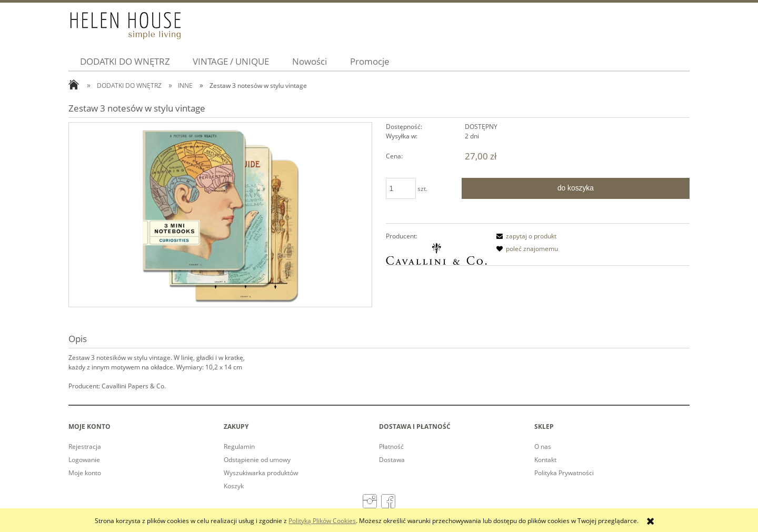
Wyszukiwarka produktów (261, 473)
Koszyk (234, 486)
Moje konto (85, 473)
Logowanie (84, 460)
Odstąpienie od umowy (257, 460)
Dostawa (392, 460)
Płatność (391, 446)
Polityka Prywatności (564, 473)
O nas (543, 446)
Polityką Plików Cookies (322, 521)
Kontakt (545, 460)
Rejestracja (85, 446)
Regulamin (239, 446)
